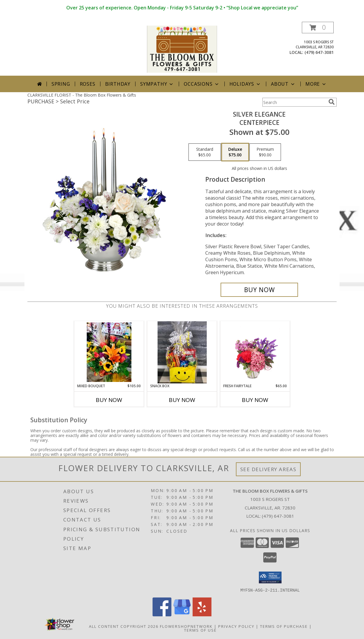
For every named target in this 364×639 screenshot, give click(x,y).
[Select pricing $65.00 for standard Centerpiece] (205, 152)
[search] (332, 102)
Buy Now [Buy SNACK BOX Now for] (182, 400)
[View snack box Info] (182, 352)
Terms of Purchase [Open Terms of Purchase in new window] (284, 626)
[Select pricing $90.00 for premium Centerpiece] (265, 152)
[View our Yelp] (202, 614)
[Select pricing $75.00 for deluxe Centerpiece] (235, 152)
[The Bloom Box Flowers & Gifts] (182, 49)
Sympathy (157, 84)
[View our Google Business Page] (182, 614)
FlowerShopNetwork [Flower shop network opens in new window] (186, 626)
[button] (318, 28)
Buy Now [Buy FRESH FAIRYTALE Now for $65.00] (255, 400)
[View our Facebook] (162, 614)
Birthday (118, 84)
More (316, 84)
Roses (88, 84)
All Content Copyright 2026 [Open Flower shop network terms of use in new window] (124, 626)
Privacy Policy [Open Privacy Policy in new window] (236, 626)
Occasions (202, 84)
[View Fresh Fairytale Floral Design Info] (255, 352)
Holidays (245, 84)
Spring (61, 84)
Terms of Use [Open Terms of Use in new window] (200, 630)
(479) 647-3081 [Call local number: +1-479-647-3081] (319, 52)
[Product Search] (294, 102)
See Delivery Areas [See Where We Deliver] (268, 469)
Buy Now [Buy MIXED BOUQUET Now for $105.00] (109, 400)
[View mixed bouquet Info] (109, 352)
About (283, 84)
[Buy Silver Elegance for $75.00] (259, 290)
